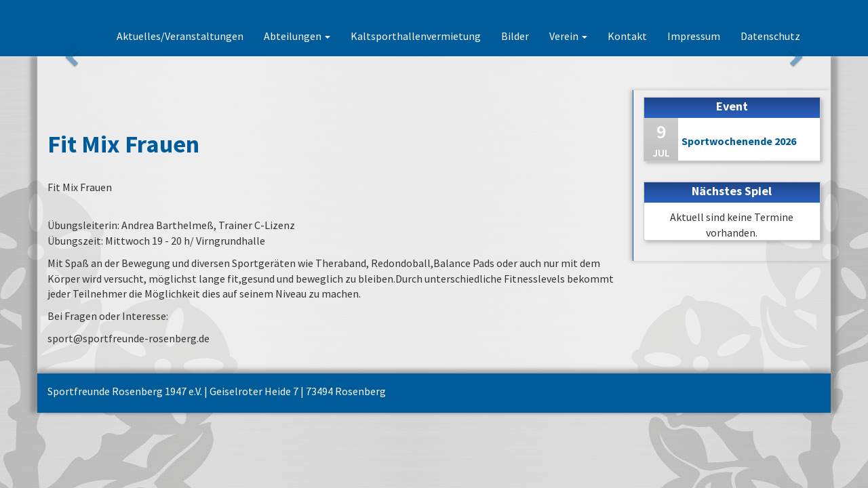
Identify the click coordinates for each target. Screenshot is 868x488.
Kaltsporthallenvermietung (416, 36)
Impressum (694, 36)
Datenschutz (770, 36)
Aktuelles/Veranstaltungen (180, 36)
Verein (568, 36)
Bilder (515, 36)
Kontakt (627, 36)
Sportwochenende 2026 (739, 141)
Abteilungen (297, 36)
